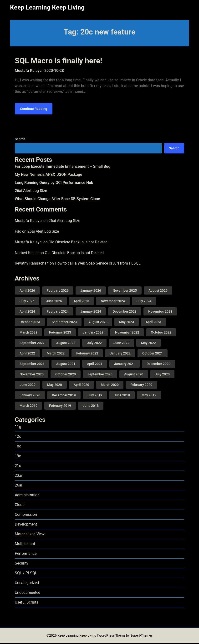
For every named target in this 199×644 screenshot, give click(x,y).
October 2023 (30, 323)
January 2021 (125, 365)
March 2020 (110, 386)
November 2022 (127, 333)
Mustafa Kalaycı (29, 222)
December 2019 (64, 396)
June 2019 (122, 396)
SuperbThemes (141, 636)
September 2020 (100, 375)
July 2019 (95, 396)
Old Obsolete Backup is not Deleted (78, 243)
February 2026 (58, 291)
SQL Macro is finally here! (59, 61)
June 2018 (91, 407)
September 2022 (32, 344)
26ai (18, 486)
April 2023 (153, 323)
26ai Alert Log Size (31, 192)
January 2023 (93, 333)
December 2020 (158, 365)
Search (20, 140)
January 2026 (91, 291)
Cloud (20, 506)
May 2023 (127, 323)
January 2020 (30, 396)
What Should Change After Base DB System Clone (57, 200)
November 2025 (125, 291)
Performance (26, 554)
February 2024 (58, 312)
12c (18, 437)
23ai (18, 476)
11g (18, 428)
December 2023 (125, 312)
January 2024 (91, 312)
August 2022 (66, 344)
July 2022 (94, 344)
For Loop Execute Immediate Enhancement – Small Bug (63, 168)
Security (22, 564)
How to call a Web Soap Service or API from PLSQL (98, 264)
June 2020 (28, 386)
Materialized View (30, 535)
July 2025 (27, 302)
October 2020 (66, 375)
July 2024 (144, 302)
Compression (26, 515)
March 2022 (56, 354)
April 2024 (27, 312)
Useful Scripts (26, 603)
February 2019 (60, 407)
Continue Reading (34, 110)
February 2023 (60, 333)
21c (18, 467)
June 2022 (121, 344)
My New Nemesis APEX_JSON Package (48, 176)
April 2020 (81, 386)
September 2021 (32, 365)
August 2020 (134, 375)
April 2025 (81, 302)
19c (18, 457)
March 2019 (28, 407)
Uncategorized (27, 584)
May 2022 (148, 344)
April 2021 (95, 365)
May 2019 (149, 396)
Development (26, 525)
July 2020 (162, 375)
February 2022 (87, 354)
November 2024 (113, 302)
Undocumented (28, 593)
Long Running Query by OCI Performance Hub (54, 184)
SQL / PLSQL (26, 574)
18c (18, 447)
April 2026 (27, 291)
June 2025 (54, 302)
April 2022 (27, 354)
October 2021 (153, 354)
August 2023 (98, 323)
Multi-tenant (25, 545)
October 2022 (161, 333)
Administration (27, 496)
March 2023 (28, 333)
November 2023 (160, 312)
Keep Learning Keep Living (47, 7)
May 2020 (55, 386)
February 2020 (141, 386)
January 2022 (120, 354)
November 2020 (32, 375)
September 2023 (64, 323)
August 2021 (66, 365)
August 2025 (158, 291)
